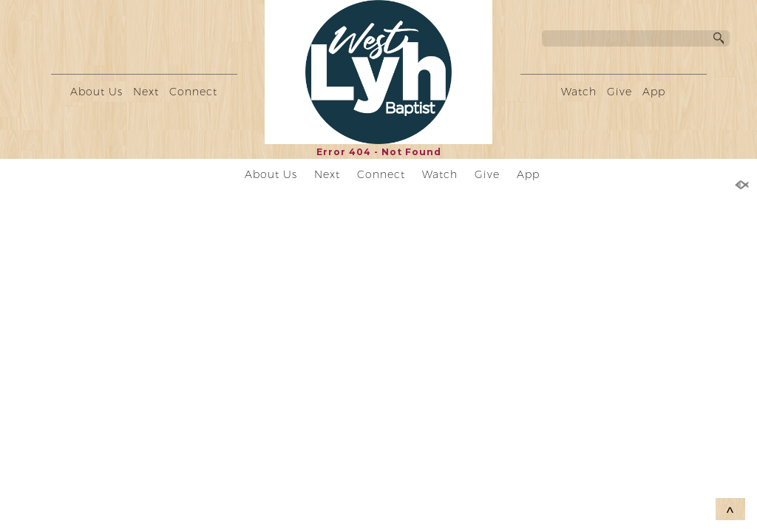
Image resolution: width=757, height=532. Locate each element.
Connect (193, 92)
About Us (96, 92)
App (654, 92)
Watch (579, 92)
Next (146, 92)
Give (619, 92)
